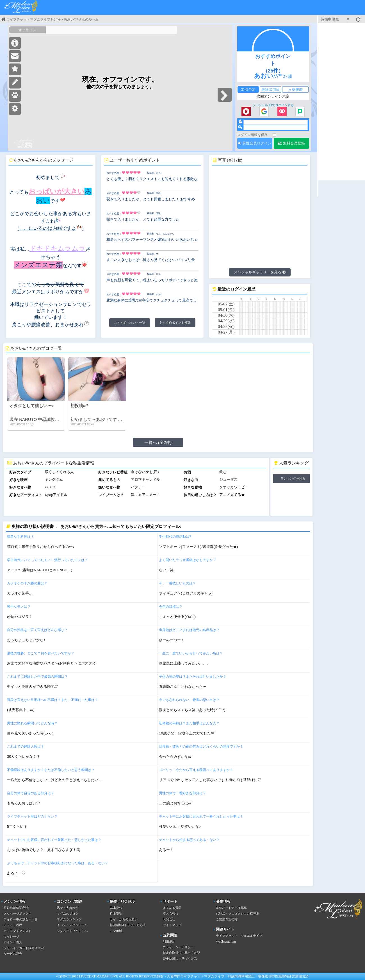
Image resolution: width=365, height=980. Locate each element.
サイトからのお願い (124, 919)
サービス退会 (13, 954)
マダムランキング (69, 919)
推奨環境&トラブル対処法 (128, 925)
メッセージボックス (18, 913)
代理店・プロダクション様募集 (238, 913)
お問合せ (169, 919)
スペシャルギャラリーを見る (260, 272)
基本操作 (116, 908)
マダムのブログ (68, 913)
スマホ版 (116, 931)
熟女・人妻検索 (68, 908)
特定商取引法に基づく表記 (181, 953)
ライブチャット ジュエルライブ (239, 936)
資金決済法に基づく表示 (180, 959)
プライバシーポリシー (178, 947)
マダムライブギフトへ (72, 931)
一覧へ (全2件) (158, 442)
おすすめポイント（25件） (273, 63)
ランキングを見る (293, 478)
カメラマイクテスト (18, 931)
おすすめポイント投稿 (175, 323)
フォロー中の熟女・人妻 (21, 919)
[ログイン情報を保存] (274, 135)
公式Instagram (226, 942)
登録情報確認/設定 (16, 908)
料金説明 (116, 913)
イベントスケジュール (72, 925)
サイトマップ (172, 925)
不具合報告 (171, 913)
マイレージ (11, 936)
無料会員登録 (291, 143)
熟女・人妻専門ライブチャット (181, 976)
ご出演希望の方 (227, 919)
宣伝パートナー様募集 (231, 908)
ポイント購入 (13, 942)
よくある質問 (172, 908)
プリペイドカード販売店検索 (24, 948)
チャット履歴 (13, 925)
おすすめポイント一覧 (130, 323)
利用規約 (169, 942)
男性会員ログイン (255, 143)
